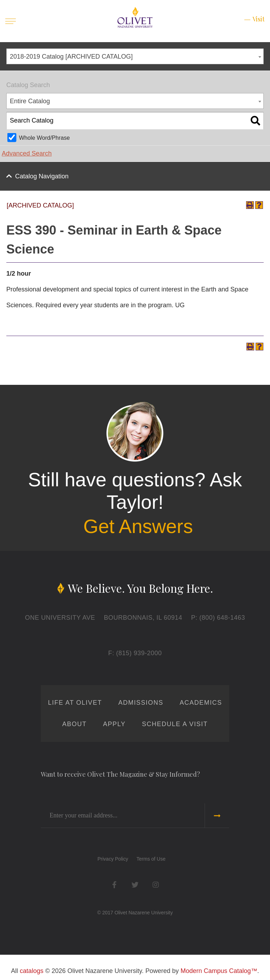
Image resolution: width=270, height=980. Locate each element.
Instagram (156, 885)
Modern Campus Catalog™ (219, 971)
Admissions (141, 703)
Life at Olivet (75, 703)
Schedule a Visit (175, 724)
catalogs (31, 971)
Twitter (135, 885)
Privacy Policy (113, 859)
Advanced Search (27, 153)
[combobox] (135, 56)
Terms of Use (151, 859)
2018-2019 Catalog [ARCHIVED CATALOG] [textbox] (71, 57)
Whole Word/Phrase (44, 138)
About (75, 724)
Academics (201, 703)
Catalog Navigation (42, 176)
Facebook (114, 885)
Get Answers (138, 526)
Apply (114, 724)
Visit (259, 19)
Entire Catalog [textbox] (30, 101)
